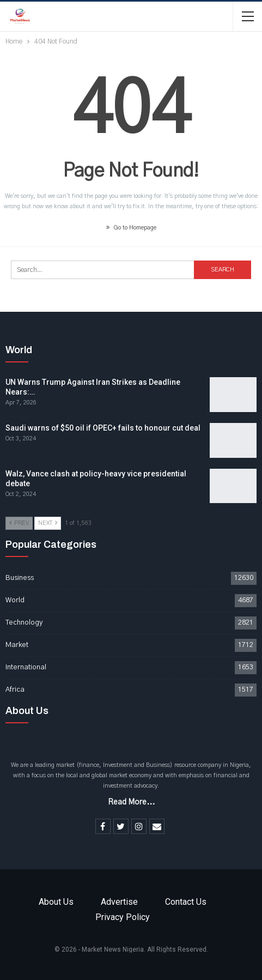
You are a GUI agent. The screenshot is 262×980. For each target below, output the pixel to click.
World (15, 600)
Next (48, 523)
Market (17, 645)
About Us (56, 902)
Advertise (119, 902)
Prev (19, 523)
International (26, 667)
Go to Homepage (131, 228)
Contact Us (186, 902)
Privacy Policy (123, 917)
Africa (15, 690)
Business (20, 578)
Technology (24, 623)
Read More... (131, 802)
